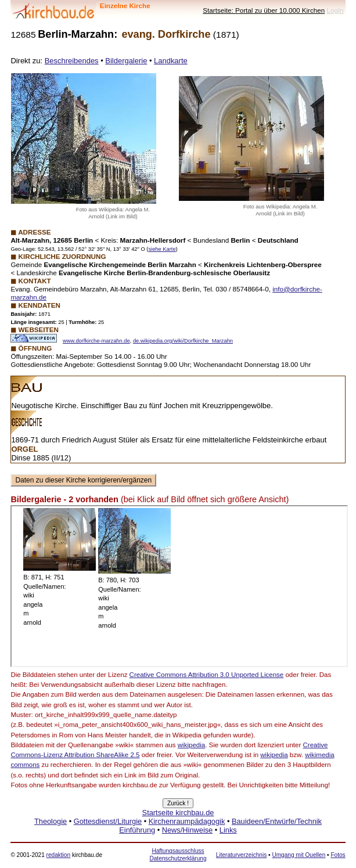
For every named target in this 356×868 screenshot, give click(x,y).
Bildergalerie (126, 61)
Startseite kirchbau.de (178, 813)
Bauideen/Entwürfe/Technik (277, 821)
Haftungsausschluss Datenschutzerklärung (178, 854)
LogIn (335, 10)
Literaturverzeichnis (241, 855)
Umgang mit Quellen (299, 855)
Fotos (338, 855)
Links (228, 830)
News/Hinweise (187, 830)
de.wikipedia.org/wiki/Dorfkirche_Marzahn (183, 341)
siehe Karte (162, 249)
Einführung (137, 830)
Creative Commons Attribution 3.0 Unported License (207, 675)
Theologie (51, 821)
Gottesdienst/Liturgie (108, 821)
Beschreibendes (72, 61)
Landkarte (171, 61)
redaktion (58, 855)
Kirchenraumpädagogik (187, 821)
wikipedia (191, 745)
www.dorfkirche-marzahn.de (96, 341)
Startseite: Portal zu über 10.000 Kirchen (264, 10)
